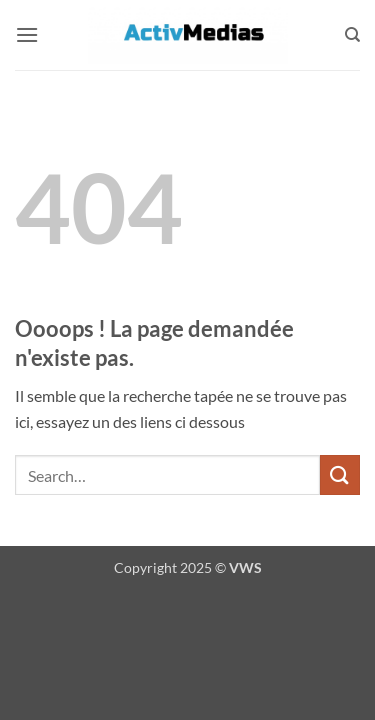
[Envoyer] (340, 474)
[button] (27, 34)
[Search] (352, 35)
